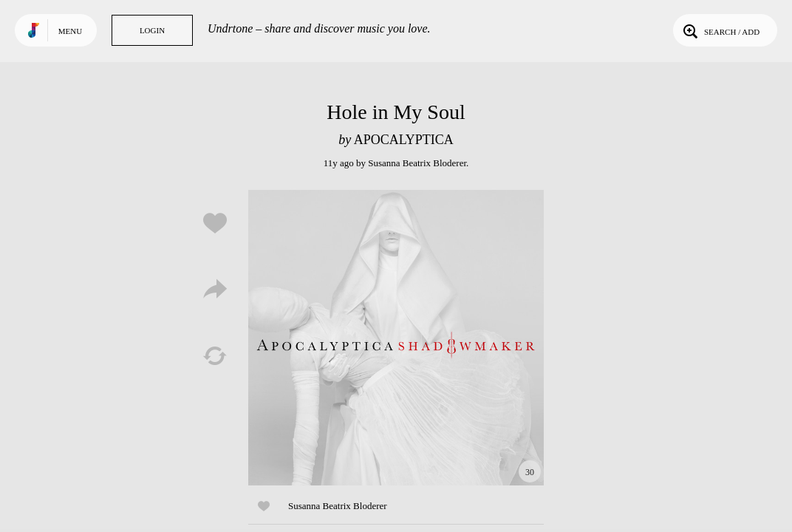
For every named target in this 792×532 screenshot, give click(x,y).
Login (152, 30)
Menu (70, 31)
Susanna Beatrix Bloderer (417, 163)
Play (396, 338)
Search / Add (720, 30)
